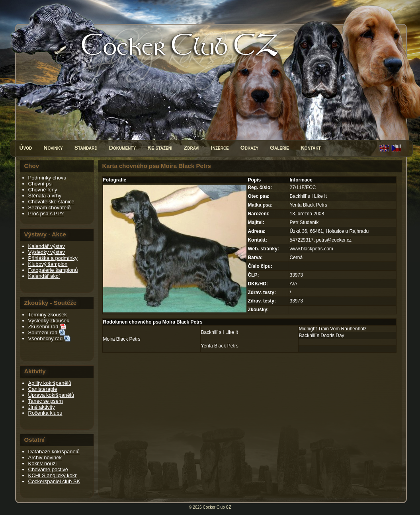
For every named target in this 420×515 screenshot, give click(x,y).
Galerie (279, 148)
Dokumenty (122, 148)
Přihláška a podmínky (53, 258)
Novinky (53, 148)
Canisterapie (43, 389)
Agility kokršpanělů (50, 383)
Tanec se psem (46, 401)
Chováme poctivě (48, 469)
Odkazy (249, 148)
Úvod (26, 148)
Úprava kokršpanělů (51, 395)
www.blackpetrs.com (311, 249)
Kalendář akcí (44, 276)
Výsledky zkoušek (49, 321)
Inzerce (220, 148)
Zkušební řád (43, 327)
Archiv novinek (45, 457)
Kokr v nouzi (43, 463)
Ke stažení (160, 148)
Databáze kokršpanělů (54, 452)
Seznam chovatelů (50, 208)
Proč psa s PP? (46, 214)
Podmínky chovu (47, 178)
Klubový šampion (48, 264)
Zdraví (192, 148)
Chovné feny (43, 190)
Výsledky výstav (47, 252)
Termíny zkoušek (48, 315)
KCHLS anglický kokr (53, 475)
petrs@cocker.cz (334, 240)
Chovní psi (40, 184)
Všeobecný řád (46, 338)
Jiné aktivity (42, 407)
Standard (86, 148)
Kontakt (311, 148)
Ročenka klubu (45, 413)
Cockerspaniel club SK (54, 481)
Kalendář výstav (47, 246)
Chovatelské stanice (51, 202)
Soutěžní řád (43, 333)
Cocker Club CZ (217, 507)
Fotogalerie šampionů (53, 270)
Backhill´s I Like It (220, 332)
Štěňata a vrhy (45, 196)
